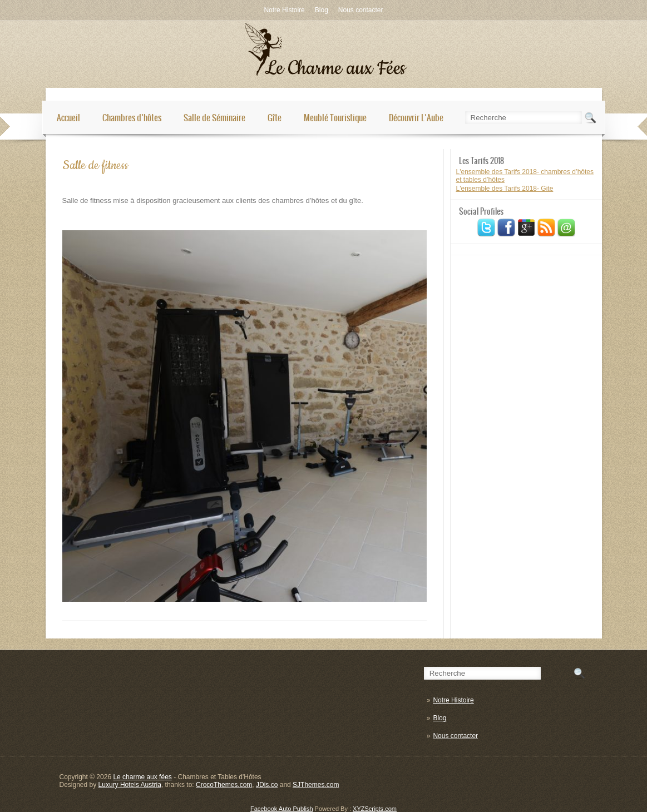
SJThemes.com (316, 785)
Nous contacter (361, 10)
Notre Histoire (284, 10)
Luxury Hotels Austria (130, 785)
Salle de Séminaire (214, 118)
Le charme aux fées (142, 777)
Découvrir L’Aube (416, 118)
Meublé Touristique (335, 118)
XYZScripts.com (375, 809)
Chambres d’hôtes (132, 118)
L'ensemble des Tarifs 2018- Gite (505, 189)
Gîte (275, 118)
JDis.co (267, 785)
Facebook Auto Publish (282, 809)
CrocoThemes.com (224, 785)
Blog (322, 10)
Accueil (68, 118)
